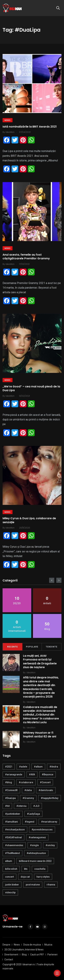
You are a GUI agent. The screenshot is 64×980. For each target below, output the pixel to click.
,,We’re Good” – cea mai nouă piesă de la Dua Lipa (31, 388)
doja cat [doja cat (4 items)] (25, 877)
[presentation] (52, 580)
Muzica (48, 945)
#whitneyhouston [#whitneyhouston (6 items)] (36, 853)
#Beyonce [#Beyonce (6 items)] (48, 774)
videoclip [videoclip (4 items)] (10, 892)
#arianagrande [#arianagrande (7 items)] (14, 774)
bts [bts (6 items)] (26, 869)
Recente (12, 647)
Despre (6, 945)
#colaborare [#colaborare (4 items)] (26, 782)
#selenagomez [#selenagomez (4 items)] (37, 837)
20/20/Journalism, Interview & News (24, 950)
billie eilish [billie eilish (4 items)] (11, 869)
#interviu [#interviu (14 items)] (21, 806)
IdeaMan (31, 673)
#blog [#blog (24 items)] (9, 782)
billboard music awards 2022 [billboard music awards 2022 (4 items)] (35, 861)
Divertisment (11, 955)
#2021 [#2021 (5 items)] (9, 767)
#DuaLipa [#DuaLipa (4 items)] (10, 798)
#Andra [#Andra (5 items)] (54, 767)
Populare (32, 647)
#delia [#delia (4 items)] (28, 790)
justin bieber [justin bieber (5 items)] (12, 885)
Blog (24, 955)
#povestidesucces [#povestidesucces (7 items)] (42, 830)
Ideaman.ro (29, 964)
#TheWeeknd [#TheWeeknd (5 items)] (12, 853)
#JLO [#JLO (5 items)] (36, 806)
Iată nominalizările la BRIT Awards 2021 (30, 127)
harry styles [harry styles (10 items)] (43, 877)
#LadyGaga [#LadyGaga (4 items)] (33, 814)
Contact (9, 959)
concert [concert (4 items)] (9, 877)
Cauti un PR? (37, 955)
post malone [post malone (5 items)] (33, 885)
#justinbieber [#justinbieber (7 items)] (13, 814)
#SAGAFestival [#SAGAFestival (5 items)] (13, 837)
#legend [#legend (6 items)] (30, 822)
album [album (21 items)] (9, 861)
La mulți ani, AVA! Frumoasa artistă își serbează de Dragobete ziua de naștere (40, 661)
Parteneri (52, 955)
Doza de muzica (32, 945)
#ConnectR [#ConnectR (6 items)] (11, 790)
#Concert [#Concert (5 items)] (45, 782)
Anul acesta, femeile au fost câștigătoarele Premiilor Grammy (26, 257)
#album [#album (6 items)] (38, 767)
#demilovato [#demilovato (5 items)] (46, 790)
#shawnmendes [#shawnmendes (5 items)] (14, 845)
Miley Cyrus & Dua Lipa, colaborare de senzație (29, 520)
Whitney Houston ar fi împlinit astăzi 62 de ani (40, 735)
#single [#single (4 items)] (34, 845)
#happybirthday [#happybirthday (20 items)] (50, 798)
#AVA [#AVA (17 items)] (32, 774)
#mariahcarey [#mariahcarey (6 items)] (49, 822)
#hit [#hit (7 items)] (7, 806)
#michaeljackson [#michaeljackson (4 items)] (15, 830)
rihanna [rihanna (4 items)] (51, 885)
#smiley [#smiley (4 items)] (50, 845)
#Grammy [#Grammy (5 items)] (28, 798)
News (8, 120)
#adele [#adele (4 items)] (23, 767)
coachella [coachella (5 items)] (40, 869)
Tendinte (52, 647)
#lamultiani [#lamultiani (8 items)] (12, 822)
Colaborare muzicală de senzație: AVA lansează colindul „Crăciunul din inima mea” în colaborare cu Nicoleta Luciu (41, 715)
